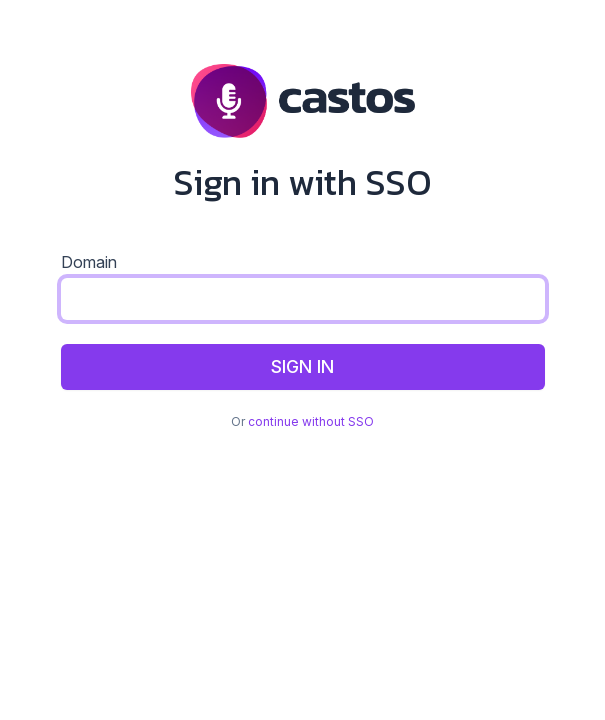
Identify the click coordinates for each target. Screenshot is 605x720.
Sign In (302, 366)
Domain (89, 262)
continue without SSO (311, 421)
